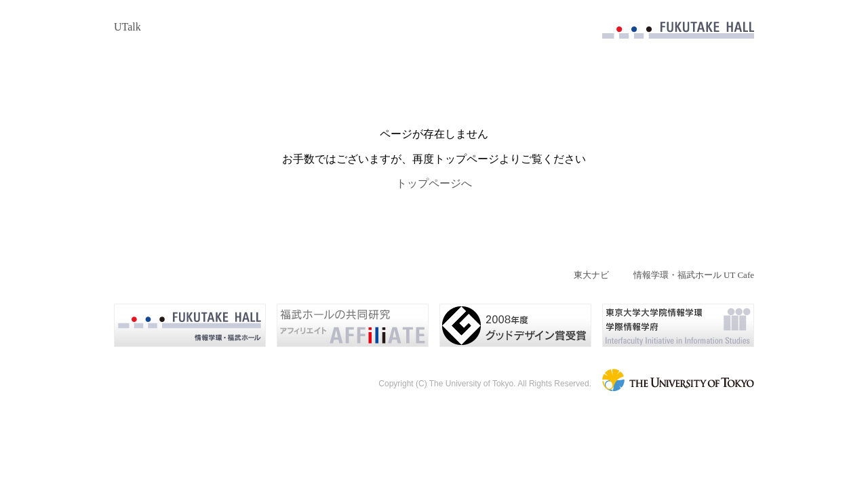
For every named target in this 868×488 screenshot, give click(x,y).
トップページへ (434, 183)
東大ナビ (591, 275)
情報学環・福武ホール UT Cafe (694, 275)
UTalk (127, 27)
